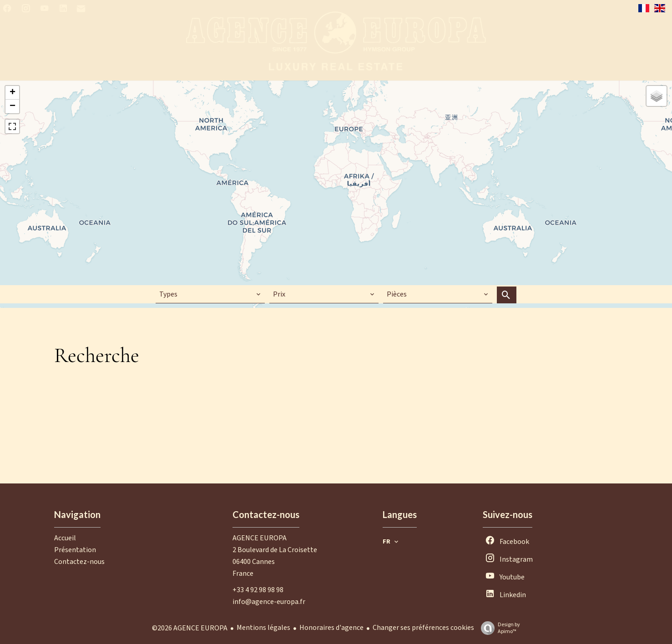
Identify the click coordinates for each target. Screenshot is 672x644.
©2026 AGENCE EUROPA (190, 628)
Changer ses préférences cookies (423, 628)
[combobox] (210, 294)
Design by (498, 628)
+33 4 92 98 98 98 (258, 590)
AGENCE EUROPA (260, 538)
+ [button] (13, 93)
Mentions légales (263, 628)
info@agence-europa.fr (269, 602)
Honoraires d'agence (331, 628)
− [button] (13, 106)
